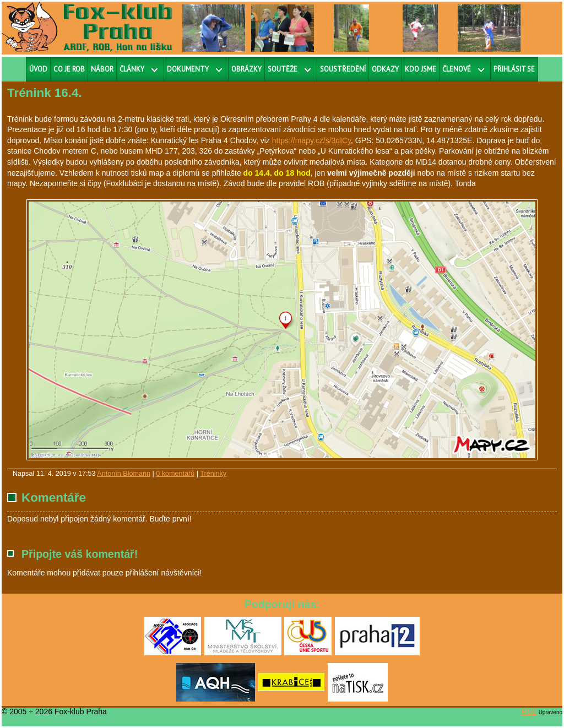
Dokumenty (188, 69)
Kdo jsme (421, 69)
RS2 (529, 711)
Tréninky (213, 474)
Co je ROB (69, 69)
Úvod (38, 69)
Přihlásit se (514, 69)
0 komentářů (175, 474)
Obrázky (246, 69)
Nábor (102, 69)
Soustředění (343, 69)
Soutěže (283, 69)
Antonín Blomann (124, 474)
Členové (457, 69)
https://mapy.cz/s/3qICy (311, 140)
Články (132, 69)
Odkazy (385, 69)
